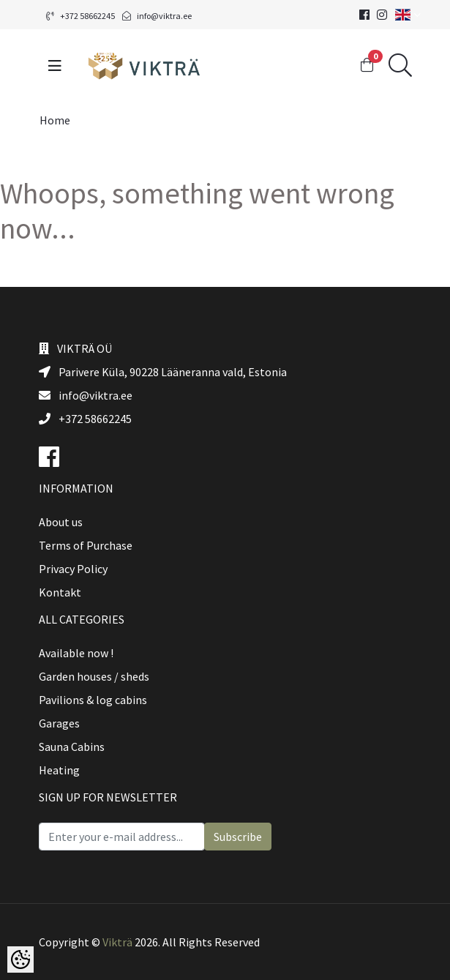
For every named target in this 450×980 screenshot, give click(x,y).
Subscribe (238, 837)
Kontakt (60, 592)
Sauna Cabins (72, 747)
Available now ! (76, 653)
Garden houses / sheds (94, 676)
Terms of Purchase (86, 545)
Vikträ (117, 942)
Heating (59, 770)
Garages (59, 723)
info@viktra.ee (157, 16)
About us (61, 522)
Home (55, 120)
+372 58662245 (80, 16)
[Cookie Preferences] (20, 960)
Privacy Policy (73, 569)
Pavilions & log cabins (93, 700)
